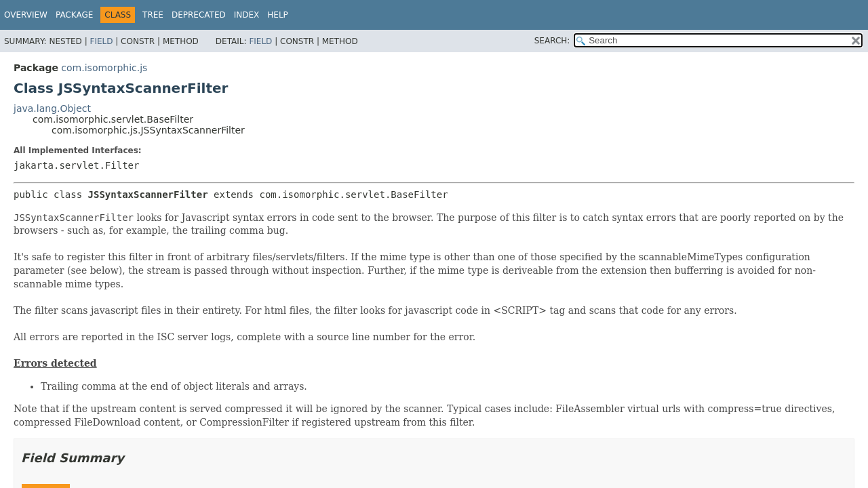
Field (101, 41)
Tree (153, 15)
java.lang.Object (52, 108)
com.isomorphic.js (104, 68)
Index (247, 15)
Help (278, 15)
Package (74, 15)
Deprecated (199, 15)
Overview (26, 15)
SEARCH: (552, 41)
